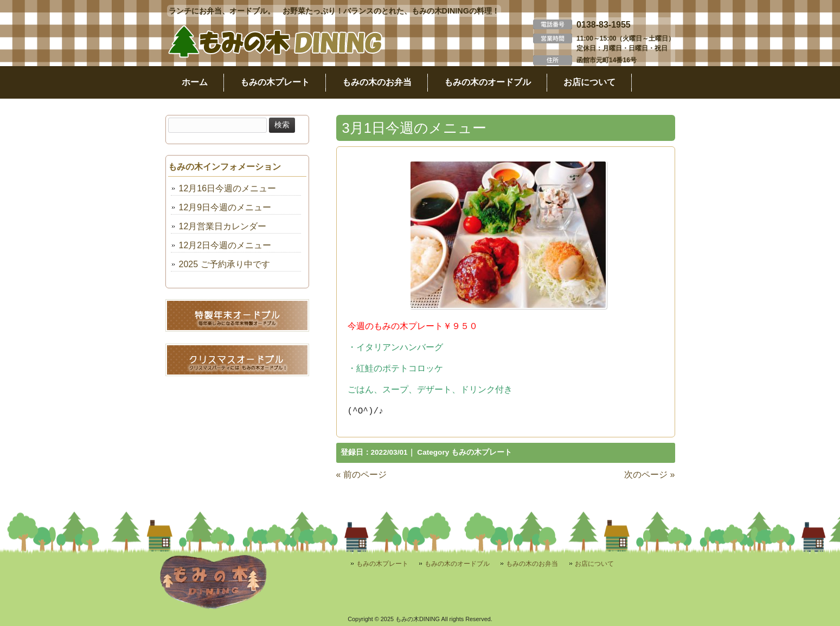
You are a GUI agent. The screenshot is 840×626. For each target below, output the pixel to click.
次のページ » (649, 475)
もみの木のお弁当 (532, 564)
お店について (594, 564)
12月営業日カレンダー (223, 226)
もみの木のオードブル (457, 564)
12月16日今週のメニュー (228, 188)
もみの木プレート (482, 452)
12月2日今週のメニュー (225, 245)
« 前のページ (361, 475)
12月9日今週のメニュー (225, 207)
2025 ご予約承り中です (225, 264)
